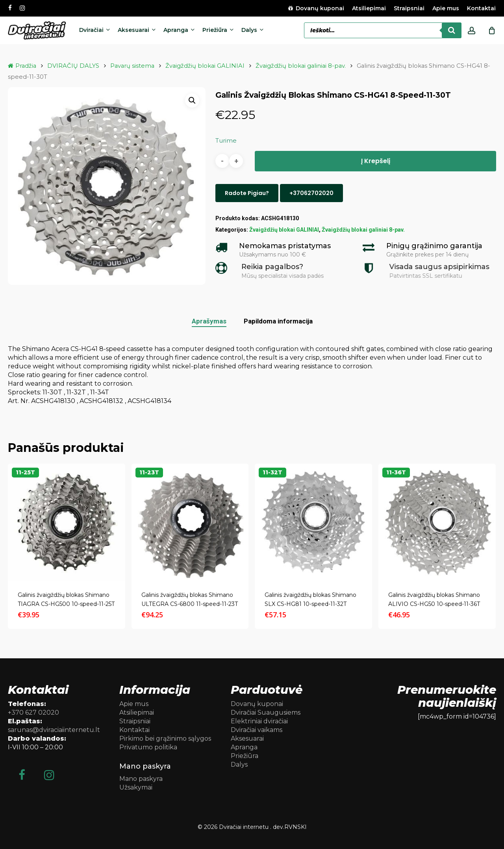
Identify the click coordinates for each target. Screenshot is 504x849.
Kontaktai (134, 730)
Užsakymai (136, 787)
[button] (192, 100)
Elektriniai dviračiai (259, 721)
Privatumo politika (148, 747)
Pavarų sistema (132, 66)
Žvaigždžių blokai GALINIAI (205, 66)
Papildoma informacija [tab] (278, 321)
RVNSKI (296, 827)
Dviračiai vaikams (257, 730)
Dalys (239, 764)
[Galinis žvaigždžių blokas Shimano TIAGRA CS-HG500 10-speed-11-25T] (67, 522)
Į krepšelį (376, 161)
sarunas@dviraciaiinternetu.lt (54, 730)
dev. (279, 827)
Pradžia (26, 66)
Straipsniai (135, 721)
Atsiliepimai (137, 712)
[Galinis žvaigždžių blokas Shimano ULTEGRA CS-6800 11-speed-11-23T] (190, 522)
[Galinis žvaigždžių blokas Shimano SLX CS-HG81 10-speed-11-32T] (313, 522)
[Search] (452, 30)
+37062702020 (311, 193)
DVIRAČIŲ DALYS (73, 66)
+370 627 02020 (33, 712)
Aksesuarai (247, 738)
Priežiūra (245, 756)
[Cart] (492, 30)
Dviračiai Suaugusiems (266, 712)
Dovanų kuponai (257, 704)
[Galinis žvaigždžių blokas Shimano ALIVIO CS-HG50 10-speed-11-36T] (437, 522)
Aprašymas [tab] (209, 321)
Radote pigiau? (247, 193)
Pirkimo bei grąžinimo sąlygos (165, 738)
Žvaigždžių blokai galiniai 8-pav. (301, 66)
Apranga (244, 747)
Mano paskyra (141, 779)
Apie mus (134, 704)
